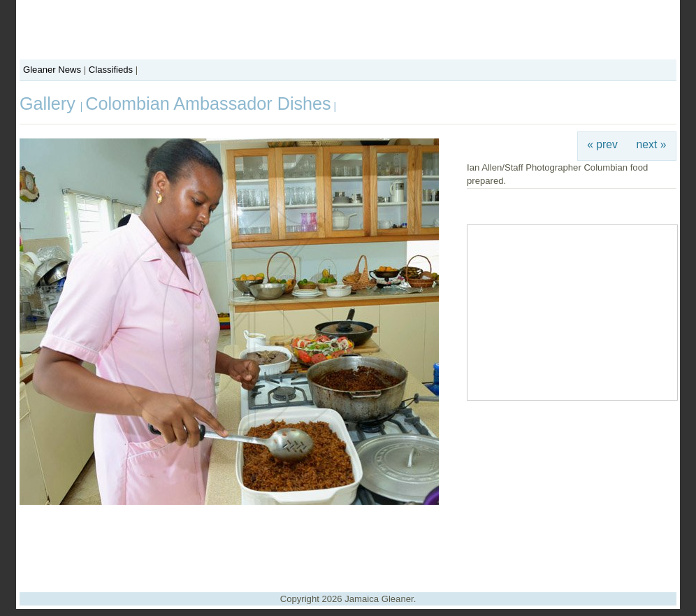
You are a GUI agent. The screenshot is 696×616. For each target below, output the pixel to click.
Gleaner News (52, 70)
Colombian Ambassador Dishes (208, 103)
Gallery (50, 103)
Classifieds (111, 70)
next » (652, 144)
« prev (602, 144)
